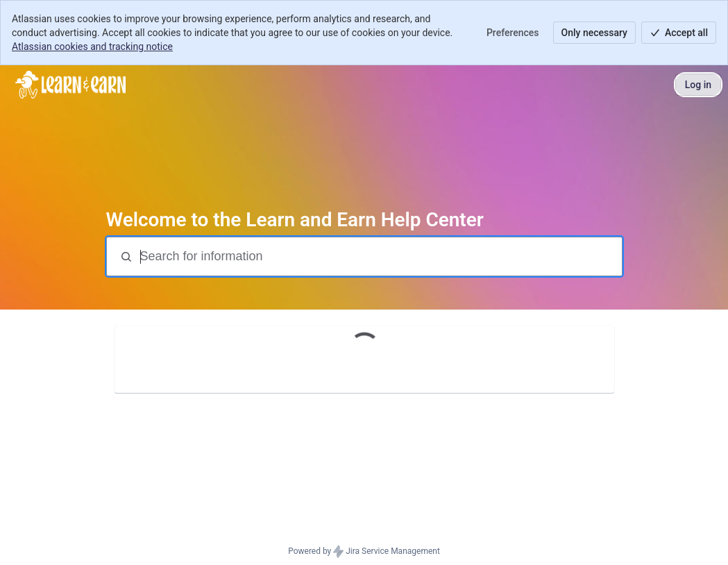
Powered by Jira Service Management (364, 552)
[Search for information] (380, 256)
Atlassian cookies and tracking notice (92, 47)
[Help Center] (70, 85)
